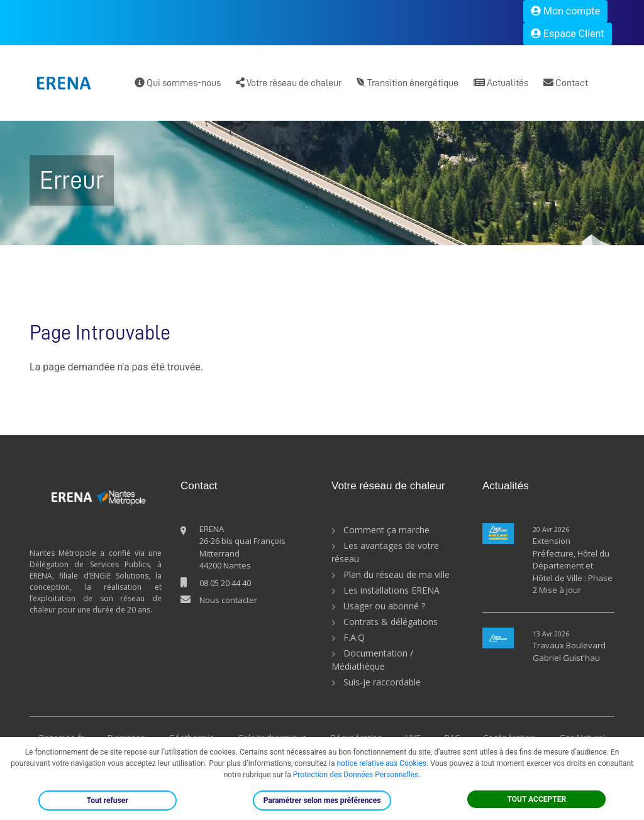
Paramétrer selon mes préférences (322, 801)
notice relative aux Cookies (381, 763)
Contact (566, 83)
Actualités (501, 83)
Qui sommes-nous (178, 83)
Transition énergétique (408, 83)
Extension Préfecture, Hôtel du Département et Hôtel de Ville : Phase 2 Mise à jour (573, 565)
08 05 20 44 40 (225, 583)
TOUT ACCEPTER (537, 799)
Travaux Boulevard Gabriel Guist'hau (569, 651)
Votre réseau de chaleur (289, 83)
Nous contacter (228, 600)
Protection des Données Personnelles (356, 775)
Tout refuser (108, 801)
